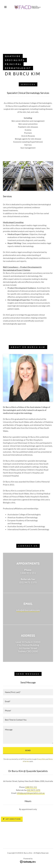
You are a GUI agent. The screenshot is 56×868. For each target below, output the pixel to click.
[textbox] (28, 692)
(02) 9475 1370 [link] (34, 790)
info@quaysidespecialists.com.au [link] (31, 793)
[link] (28, 7)
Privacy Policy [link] (41, 759)
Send (28, 750)
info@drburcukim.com (28, 610)
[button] (5, 7)
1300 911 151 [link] (31, 787)
